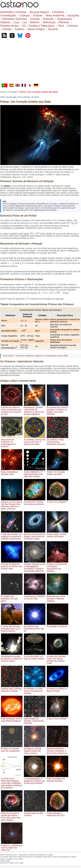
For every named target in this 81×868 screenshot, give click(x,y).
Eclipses (38, 15)
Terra (61, 26)
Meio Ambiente (55, 15)
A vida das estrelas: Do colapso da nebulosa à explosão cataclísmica (12, 535)
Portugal (13, 92)
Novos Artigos (36, 29)
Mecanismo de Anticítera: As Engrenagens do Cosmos (12, 442)
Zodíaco (20, 29)
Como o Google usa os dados (12, 859)
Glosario (53, 29)
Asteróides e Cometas (13, 12)
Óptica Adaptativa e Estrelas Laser (12, 472)
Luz (25, 22)
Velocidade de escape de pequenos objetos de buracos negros (12, 658)
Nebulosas (49, 22)
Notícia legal (5, 861)
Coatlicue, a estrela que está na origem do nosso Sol (12, 847)
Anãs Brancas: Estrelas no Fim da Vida (35, 596)
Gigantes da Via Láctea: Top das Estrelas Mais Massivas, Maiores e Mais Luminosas (12, 504)
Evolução (48, 19)
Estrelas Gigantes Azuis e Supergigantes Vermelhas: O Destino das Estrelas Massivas (35, 566)
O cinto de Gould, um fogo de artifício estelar (35, 656)
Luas (17, 22)
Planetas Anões (10, 26)
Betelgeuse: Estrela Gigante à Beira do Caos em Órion (35, 750)
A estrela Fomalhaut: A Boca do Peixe (58, 689)
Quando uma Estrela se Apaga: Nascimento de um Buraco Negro (35, 535)
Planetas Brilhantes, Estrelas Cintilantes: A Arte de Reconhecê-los (58, 750)
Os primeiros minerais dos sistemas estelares (35, 502)
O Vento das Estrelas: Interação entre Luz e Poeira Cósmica (12, 628)
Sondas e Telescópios (42, 26)
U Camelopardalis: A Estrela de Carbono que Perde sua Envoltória (35, 780)
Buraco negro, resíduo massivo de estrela (58, 534)
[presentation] (72, 223)
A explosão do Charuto (58, 625)
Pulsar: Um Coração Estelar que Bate (58, 472)
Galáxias (5, 22)
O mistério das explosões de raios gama (12, 598)
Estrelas (35, 19)
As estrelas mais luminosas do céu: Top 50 (35, 628)
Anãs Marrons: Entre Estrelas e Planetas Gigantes (58, 598)
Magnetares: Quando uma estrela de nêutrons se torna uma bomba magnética (35, 410)
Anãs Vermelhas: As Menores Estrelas (58, 779)
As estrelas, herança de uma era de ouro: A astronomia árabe (35, 441)
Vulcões (7, 29)
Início (3, 92)
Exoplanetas (65, 19)
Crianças (25, 15)
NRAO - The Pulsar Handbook (21, 356)
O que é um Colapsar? (58, 501)
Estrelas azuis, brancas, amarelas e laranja (12, 689)
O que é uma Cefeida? (58, 717)
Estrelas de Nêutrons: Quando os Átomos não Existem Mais (12, 565)
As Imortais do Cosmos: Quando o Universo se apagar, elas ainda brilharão (58, 410)
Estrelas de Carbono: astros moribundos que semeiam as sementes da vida (12, 410)
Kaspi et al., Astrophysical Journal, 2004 (51, 356)
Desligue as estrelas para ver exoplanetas (12, 749)
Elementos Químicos (15, 19)
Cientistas (58, 12)
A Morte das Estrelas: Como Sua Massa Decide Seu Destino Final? (58, 659)
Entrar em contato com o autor (12, 863)
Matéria (35, 22)
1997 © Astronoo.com (9, 855)
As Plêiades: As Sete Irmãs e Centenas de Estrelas (35, 690)
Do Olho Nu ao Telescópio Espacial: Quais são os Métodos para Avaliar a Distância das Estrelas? (12, 782)
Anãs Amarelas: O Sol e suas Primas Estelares (12, 719)
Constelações (8, 15)
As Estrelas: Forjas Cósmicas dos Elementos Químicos (58, 441)
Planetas (64, 22)
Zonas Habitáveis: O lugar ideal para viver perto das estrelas (35, 473)
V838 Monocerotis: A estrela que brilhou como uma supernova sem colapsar (12, 815)
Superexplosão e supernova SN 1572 (58, 813)
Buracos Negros (39, 12)
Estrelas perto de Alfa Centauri (35, 813)
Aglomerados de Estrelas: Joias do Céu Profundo (35, 720)
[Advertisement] (40, 62)
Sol (24, 26)
